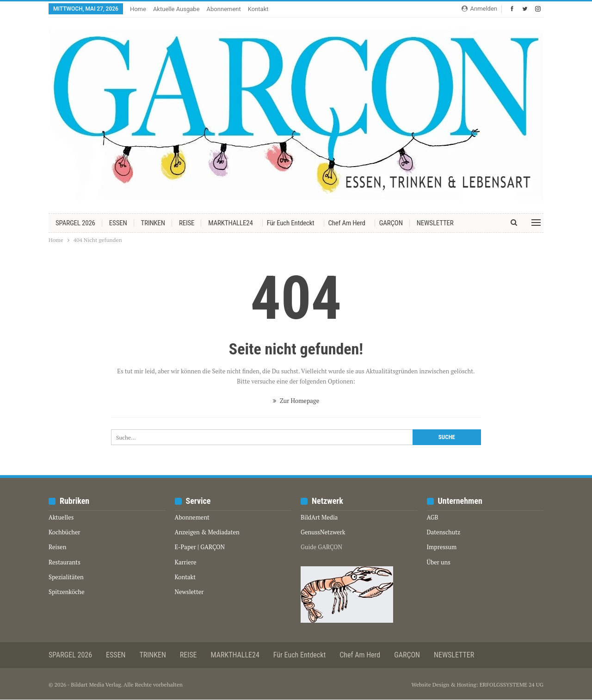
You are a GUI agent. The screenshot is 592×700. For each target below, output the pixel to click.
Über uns (439, 562)
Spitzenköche (66, 592)
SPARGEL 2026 (75, 223)
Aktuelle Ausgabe (176, 9)
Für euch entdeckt (291, 223)
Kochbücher (64, 532)
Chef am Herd (347, 223)
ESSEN (118, 223)
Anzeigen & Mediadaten (207, 532)
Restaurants (65, 562)
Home (138, 9)
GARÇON (391, 223)
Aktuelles (61, 517)
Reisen (57, 547)
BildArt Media (319, 517)
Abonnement (224, 9)
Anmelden (479, 9)
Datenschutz (444, 532)
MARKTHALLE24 (230, 223)
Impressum (442, 547)
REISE (187, 223)
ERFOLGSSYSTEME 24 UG (512, 685)
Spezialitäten (66, 577)
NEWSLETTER (435, 223)
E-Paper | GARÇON (200, 547)
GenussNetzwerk (323, 532)
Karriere (186, 562)
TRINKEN (153, 223)
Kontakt (258, 9)
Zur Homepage (296, 401)
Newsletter (189, 592)
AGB (433, 517)
